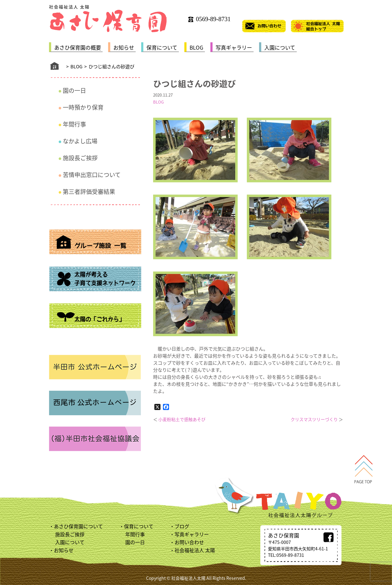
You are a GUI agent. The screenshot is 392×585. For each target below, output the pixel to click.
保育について (162, 47)
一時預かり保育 (83, 107)
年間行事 (74, 124)
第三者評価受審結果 (89, 192)
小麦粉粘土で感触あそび (182, 419)
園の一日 (74, 90)
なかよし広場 (80, 141)
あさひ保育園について (78, 526)
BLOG (196, 47)
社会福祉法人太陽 (188, 578)
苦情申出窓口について (92, 175)
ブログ (182, 526)
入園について (280, 47)
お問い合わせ (189, 542)
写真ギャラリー (234, 47)
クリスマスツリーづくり (314, 419)
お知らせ (124, 47)
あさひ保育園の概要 (78, 47)
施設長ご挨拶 (80, 158)
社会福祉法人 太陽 (195, 550)
